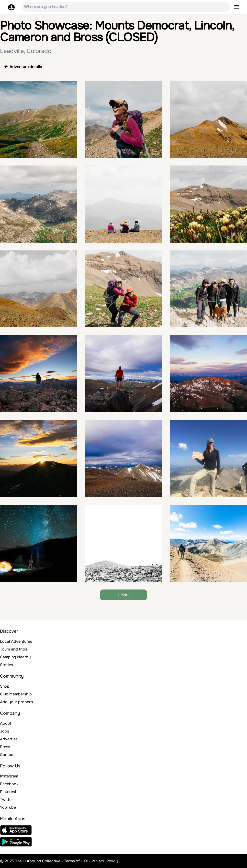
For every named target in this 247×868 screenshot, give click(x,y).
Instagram (9, 776)
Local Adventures (16, 641)
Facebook (9, 784)
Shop (5, 686)
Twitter (6, 800)
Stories (6, 665)
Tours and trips (14, 649)
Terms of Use (76, 861)
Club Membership (16, 694)
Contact (7, 755)
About (6, 723)
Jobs (5, 731)
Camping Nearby (15, 657)
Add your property (17, 702)
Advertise (9, 739)
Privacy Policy (105, 861)
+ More (124, 595)
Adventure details (23, 67)
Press (5, 747)
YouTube (8, 807)
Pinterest (8, 792)
